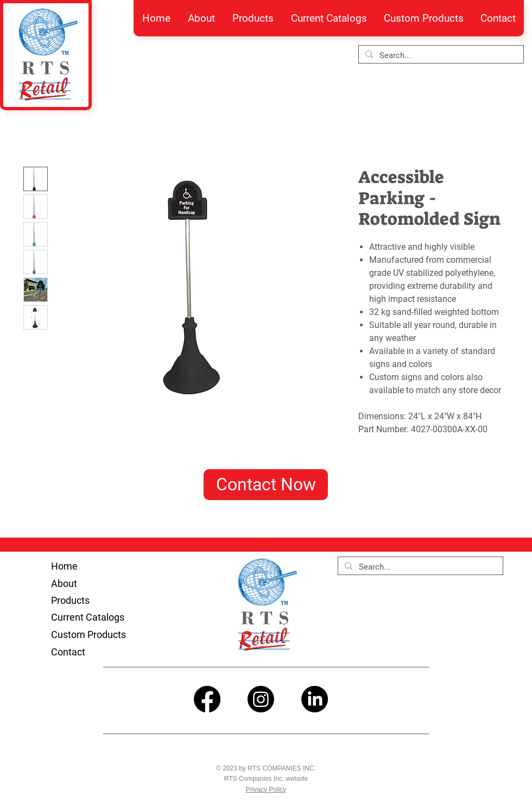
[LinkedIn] (315, 699)
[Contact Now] (266, 485)
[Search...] (440, 56)
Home (64, 566)
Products (70, 600)
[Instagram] (261, 699)
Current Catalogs (88, 617)
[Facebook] (207, 699)
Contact (68, 652)
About (64, 583)
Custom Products (88, 635)
